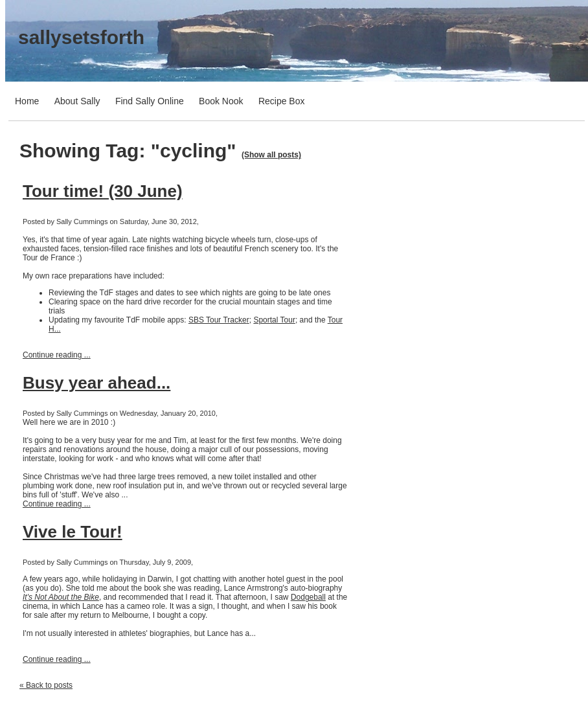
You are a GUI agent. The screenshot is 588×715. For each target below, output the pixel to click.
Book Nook (221, 101)
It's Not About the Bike (61, 597)
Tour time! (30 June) (103, 191)
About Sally (77, 101)
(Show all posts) (271, 155)
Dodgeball (308, 597)
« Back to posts (46, 685)
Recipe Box (282, 101)
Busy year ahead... (96, 383)
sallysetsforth (81, 37)
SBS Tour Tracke (218, 320)
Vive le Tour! (73, 532)
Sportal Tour (274, 320)
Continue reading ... (57, 355)
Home (27, 101)
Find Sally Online (150, 101)
